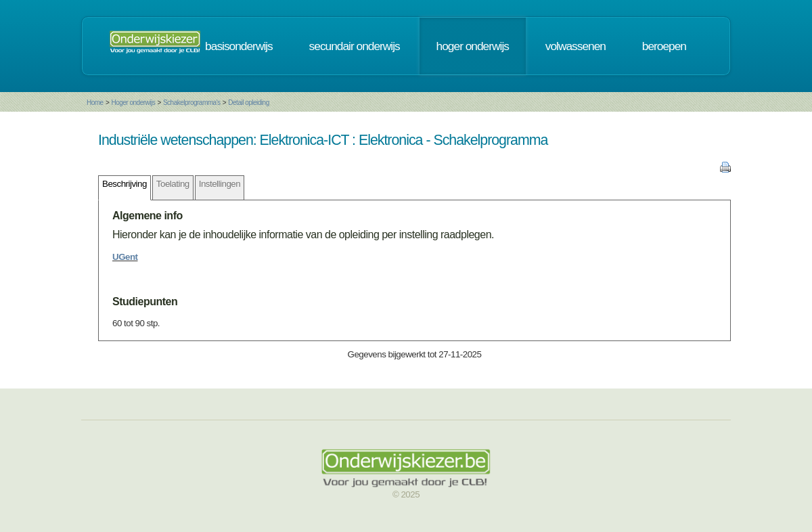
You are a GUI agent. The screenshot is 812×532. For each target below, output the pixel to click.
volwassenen (576, 46)
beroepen (664, 46)
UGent (125, 257)
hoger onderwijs (473, 46)
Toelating (173, 184)
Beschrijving (125, 184)
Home (95, 103)
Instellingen (220, 184)
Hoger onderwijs (133, 103)
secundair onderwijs (355, 46)
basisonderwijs (239, 46)
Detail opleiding (248, 103)
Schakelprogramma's (192, 103)
